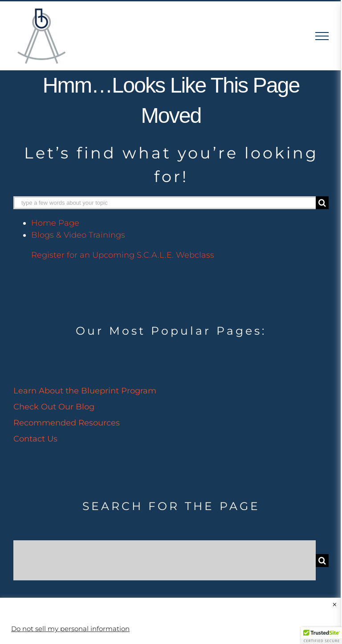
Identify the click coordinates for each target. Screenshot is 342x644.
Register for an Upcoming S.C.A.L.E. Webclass (123, 255)
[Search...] (165, 560)
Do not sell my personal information (70, 629)
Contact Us (35, 439)
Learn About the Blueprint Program (85, 391)
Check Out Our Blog (54, 407)
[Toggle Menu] (322, 36)
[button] (322, 636)
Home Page (55, 223)
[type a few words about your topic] (165, 203)
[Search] (322, 203)
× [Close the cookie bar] (335, 605)
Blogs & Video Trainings (78, 235)
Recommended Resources (67, 423)
